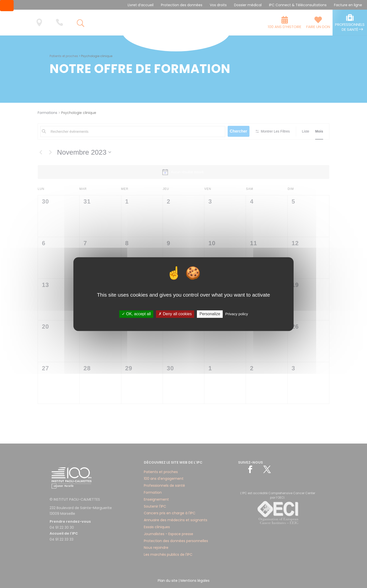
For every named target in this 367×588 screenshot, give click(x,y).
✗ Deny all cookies (175, 314)
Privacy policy (237, 314)
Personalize (210, 314)
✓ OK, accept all (136, 314)
